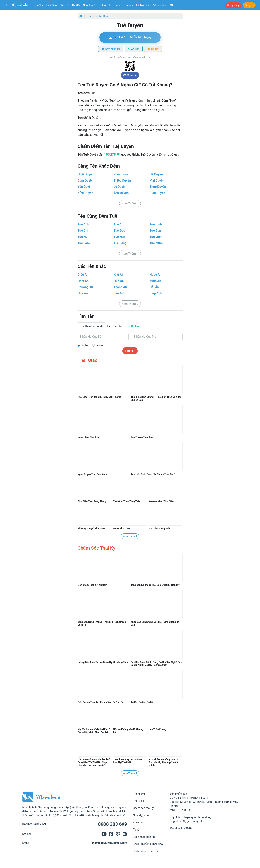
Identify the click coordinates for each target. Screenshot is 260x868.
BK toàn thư (143, 5)
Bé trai (85, 345)
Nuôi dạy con (91, 5)
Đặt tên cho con (98, 16)
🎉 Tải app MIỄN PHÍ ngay (130, 37)
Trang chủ (37, 5)
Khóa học (107, 5)
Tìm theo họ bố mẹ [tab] (91, 326)
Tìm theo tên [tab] (115, 326)
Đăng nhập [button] (233, 5)
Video (119, 5)
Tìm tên (130, 351)
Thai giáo (51, 5)
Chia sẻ (130, 75)
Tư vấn (129, 5)
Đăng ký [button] (249, 5)
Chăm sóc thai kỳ (70, 5)
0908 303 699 (113, 824)
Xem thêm (130, 204)
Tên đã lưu (133, 326)
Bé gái (99, 345)
